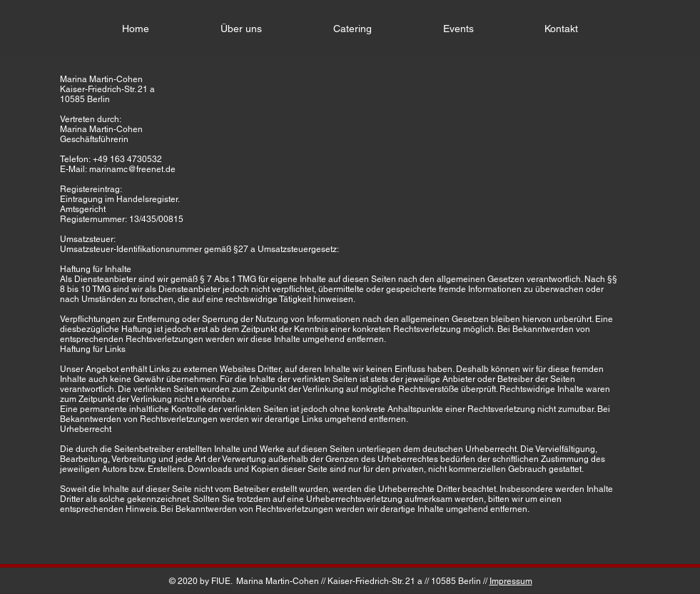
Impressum (511, 581)
